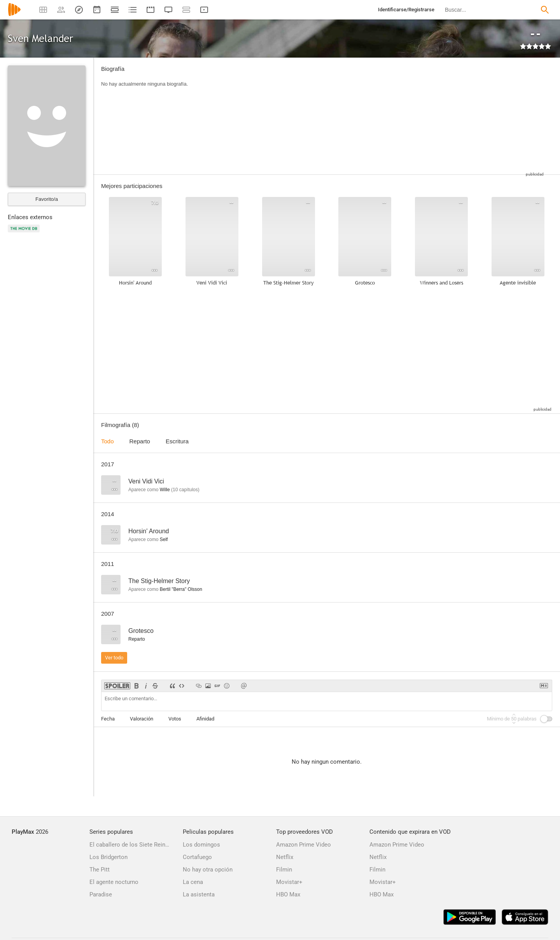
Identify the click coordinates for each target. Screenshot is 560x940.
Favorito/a (47, 199)
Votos (175, 719)
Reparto (140, 441)
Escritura (177, 441)
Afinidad (205, 719)
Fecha (108, 719)
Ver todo (114, 658)
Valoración (142, 719)
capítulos (185, 490)
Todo (108, 441)
